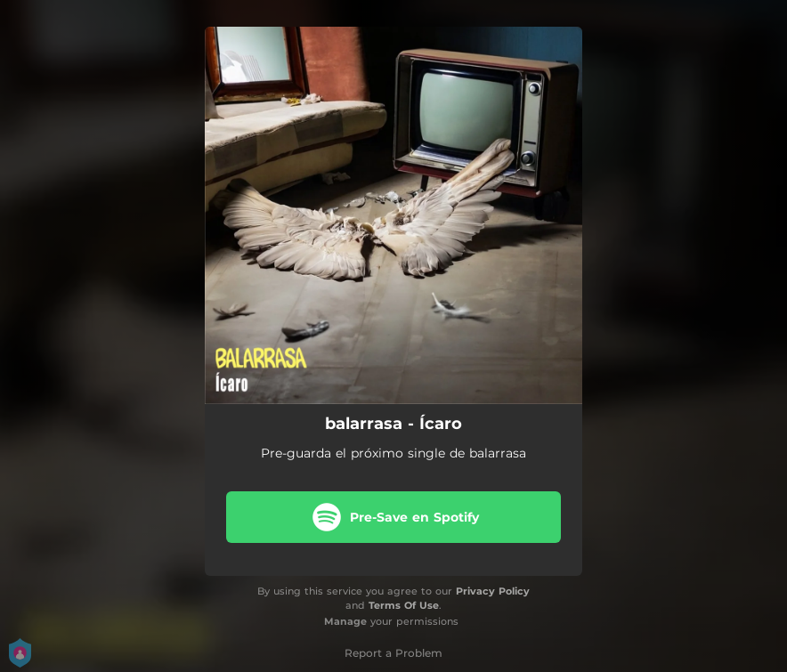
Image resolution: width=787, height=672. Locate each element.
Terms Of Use (404, 605)
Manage (345, 621)
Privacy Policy (493, 591)
